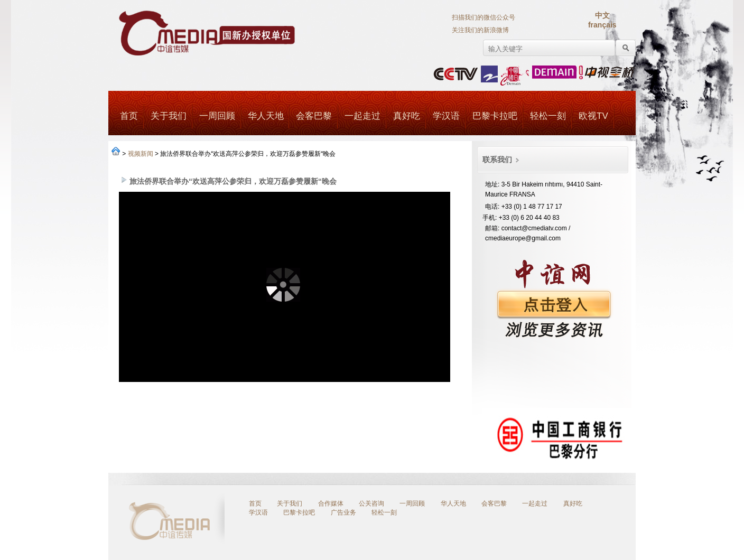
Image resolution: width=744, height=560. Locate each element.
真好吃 (407, 116)
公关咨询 (371, 503)
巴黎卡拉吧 (495, 116)
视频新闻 (141, 154)
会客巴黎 (314, 116)
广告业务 (343, 512)
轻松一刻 (548, 116)
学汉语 (446, 116)
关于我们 (169, 116)
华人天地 (265, 116)
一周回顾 (217, 116)
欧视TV (593, 116)
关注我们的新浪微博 (480, 30)
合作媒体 (331, 503)
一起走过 (362, 116)
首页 (129, 116)
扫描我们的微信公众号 (483, 17)
